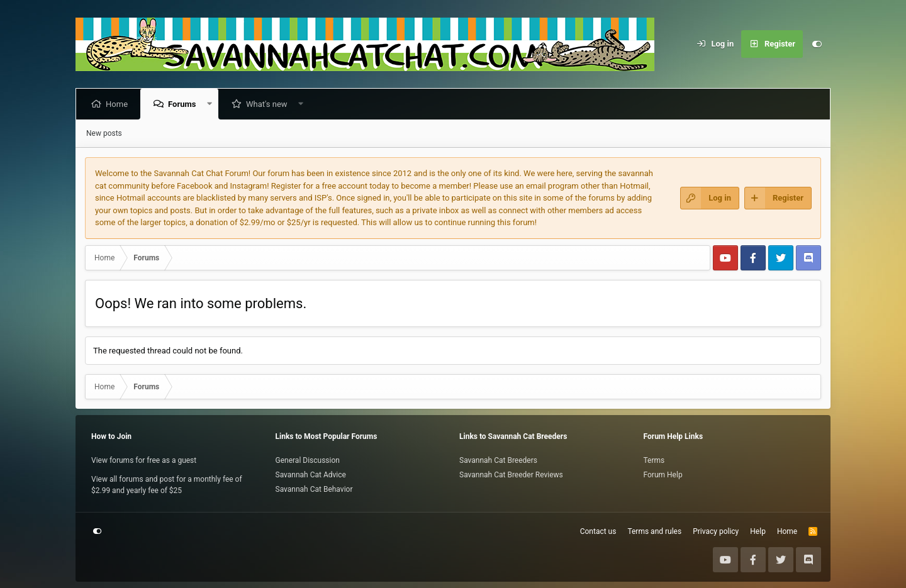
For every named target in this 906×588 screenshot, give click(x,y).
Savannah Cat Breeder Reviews (511, 475)
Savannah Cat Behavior (314, 489)
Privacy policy (716, 531)
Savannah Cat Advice (311, 475)
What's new (269, 104)
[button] (212, 104)
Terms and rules (654, 531)
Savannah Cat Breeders (498, 460)
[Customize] (817, 44)
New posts (104, 133)
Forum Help (663, 475)
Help (758, 531)
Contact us (598, 531)
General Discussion (308, 460)
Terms (654, 460)
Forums (184, 104)
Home (119, 104)
